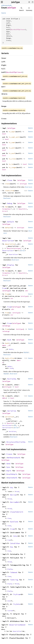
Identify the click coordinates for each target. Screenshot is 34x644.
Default (11, 222)
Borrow (13, 495)
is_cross (12, 159)
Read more (29, 187)
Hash (9, 340)
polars (3, 5)
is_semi (12, 142)
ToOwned (14, 572)
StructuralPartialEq (16, 442)
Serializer (7, 425)
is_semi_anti (14, 137)
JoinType (16, 2)
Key (12, 547)
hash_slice (10, 358)
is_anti (12, 148)
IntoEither (15, 543)
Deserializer (8, 251)
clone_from (10, 191)
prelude (9, 5)
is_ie (11, 164)
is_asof (12, 153)
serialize (9, 417)
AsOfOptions (19, 29)
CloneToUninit (17, 512)
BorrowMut (15, 502)
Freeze (9, 454)
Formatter (6, 209)
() (26, 209)
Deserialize (8, 241)
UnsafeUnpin (12, 474)
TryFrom (17, 594)
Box (12, 29)
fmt (6, 207)
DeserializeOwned (17, 625)
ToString (14, 580)
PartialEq (12, 379)
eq (6, 385)
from (7, 294)
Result (21, 209)
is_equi (12, 132)
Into (15, 536)
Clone (10, 180)
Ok (15, 425)
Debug (10, 203)
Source (4, 13)
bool (4, 134)
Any (12, 487)
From (4, 288)
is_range (12, 167)
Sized (11, 368)
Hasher (11, 349)
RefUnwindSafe (14, 458)
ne (6, 396)
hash (7, 343)
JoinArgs (6, 326)
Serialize (12, 411)
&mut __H (6, 345)
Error (5, 211)
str (27, 291)
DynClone (14, 522)
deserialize (10, 244)
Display (11, 265)
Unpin (9, 471)
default (8, 228)
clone (7, 184)
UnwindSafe (12, 478)
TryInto (17, 604)
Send (8, 464)
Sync (8, 467)
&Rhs (4, 398)
